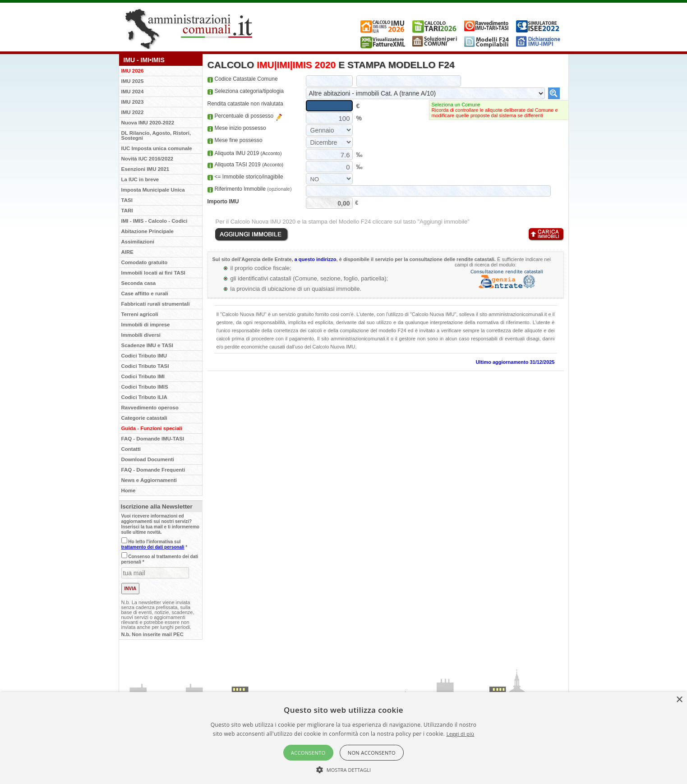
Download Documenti (148, 459)
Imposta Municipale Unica (153, 190)
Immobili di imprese (146, 325)
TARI (127, 211)
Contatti (131, 449)
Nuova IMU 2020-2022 (148, 123)
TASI (127, 200)
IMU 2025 (133, 81)
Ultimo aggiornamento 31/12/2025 (515, 362)
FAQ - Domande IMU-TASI (153, 439)
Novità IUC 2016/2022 (148, 159)
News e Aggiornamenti (149, 480)
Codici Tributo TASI (145, 366)
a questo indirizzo (316, 259)
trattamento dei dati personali (153, 547)
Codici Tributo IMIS (145, 387)
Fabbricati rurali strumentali (156, 304)
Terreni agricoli (140, 314)
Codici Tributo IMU (144, 356)
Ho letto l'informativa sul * (154, 544)
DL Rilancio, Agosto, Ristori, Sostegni (156, 135)
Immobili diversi (141, 335)
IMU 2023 (133, 102)
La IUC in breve (140, 179)
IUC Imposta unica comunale (157, 148)
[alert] (343, 738)
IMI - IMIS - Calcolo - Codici (154, 221)
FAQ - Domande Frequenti (153, 470)
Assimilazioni (138, 242)
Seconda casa (139, 283)
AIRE (127, 252)
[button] (344, 769)
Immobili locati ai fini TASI (153, 273)
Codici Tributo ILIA (144, 397)
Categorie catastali (144, 418)
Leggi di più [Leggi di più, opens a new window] (461, 734)
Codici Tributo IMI (143, 376)
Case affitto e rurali (145, 293)
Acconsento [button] (308, 753)
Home (129, 491)
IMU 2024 (133, 92)
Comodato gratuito (145, 262)
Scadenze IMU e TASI (147, 345)
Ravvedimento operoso (150, 408)
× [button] (679, 700)
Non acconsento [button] (372, 753)
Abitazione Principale (148, 231)
